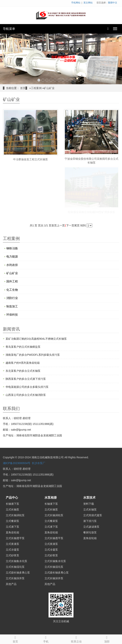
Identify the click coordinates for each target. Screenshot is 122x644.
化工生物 (12, 290)
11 (79, 80)
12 (83, 80)
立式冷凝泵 (12, 550)
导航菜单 (9, 29)
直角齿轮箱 (12, 532)
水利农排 (12, 265)
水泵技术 (89, 498)
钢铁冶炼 (12, 248)
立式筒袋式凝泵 (93, 515)
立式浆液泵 (12, 544)
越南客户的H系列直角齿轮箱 (23, 363)
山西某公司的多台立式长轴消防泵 (26, 395)
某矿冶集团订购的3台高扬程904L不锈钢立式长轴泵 (36, 339)
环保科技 (12, 315)
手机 (46, 639)
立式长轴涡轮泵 (15, 515)
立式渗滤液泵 (91, 527)
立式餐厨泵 (12, 521)
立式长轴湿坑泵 (15, 567)
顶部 (107, 639)
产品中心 (12, 498)
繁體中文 (113, 3)
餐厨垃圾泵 (90, 532)
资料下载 (89, 504)
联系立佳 (76, 639)
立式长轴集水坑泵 (16, 561)
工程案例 (36, 88)
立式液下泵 (12, 527)
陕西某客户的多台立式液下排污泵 (26, 379)
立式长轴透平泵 (15, 538)
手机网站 (76, 3)
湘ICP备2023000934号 (17, 463)
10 (75, 80)
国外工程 (12, 281)
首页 (23, 88)
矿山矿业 (49, 88)
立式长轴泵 (12, 510)
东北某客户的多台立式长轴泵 (23, 371)
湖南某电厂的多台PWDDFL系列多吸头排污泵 (33, 355)
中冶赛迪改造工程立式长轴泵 (31, 159)
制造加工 (12, 306)
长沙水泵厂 (39, 463)
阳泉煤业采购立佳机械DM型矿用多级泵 (91, 212)
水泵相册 (51, 498)
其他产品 (11, 584)
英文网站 (88, 3)
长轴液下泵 (12, 504)
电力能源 (12, 256)
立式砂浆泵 (12, 555)
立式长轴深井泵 (15, 578)
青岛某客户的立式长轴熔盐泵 (23, 347)
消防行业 (12, 298)
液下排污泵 (90, 521)
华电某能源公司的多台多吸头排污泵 (27, 387)
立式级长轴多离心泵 (18, 573)
